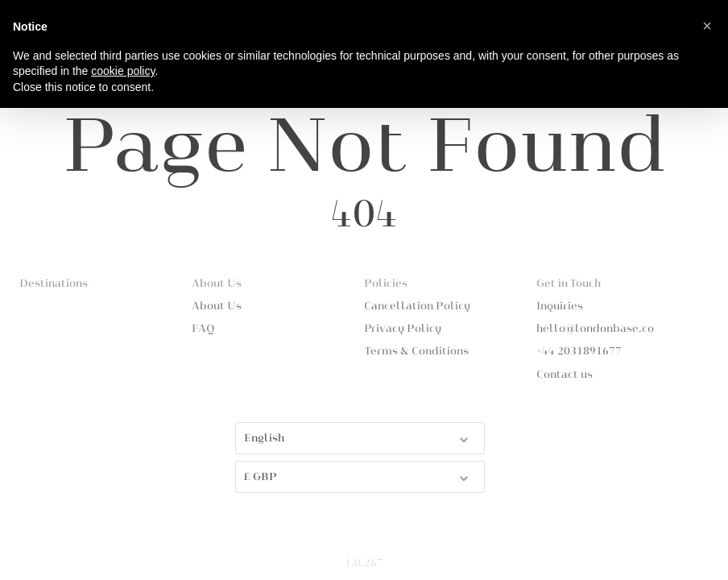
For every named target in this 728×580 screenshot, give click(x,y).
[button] (707, 26)
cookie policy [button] (123, 71)
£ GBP (357, 476)
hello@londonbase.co (595, 329)
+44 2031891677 (579, 351)
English (357, 437)
